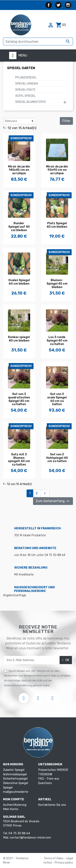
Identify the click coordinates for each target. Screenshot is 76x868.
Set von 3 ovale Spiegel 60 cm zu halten (57, 399)
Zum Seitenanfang (53, 501)
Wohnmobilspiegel (15, 774)
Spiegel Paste (25, 90)
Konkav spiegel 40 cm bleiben (19, 339)
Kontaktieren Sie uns (52, 805)
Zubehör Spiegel (14, 770)
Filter (66, 121)
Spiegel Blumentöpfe (31, 102)
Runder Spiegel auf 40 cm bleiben (19, 227)
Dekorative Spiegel (16, 783)
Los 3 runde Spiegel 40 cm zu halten (57, 341)
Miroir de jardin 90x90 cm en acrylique (57, 170)
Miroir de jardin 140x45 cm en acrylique (19, 170)
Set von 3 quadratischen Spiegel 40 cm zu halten (19, 399)
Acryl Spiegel (25, 96)
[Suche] (38, 41)
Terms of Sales (54, 858)
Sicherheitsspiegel (15, 779)
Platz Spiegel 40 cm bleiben (57, 225)
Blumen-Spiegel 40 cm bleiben (57, 284)
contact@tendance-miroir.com (30, 838)
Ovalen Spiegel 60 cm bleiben (19, 282)
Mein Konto (11, 809)
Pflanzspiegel (26, 78)
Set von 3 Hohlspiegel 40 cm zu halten (57, 458)
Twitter (58, 5)
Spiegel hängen (27, 84)
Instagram (68, 5)
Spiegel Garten (21, 68)
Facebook (49, 5)
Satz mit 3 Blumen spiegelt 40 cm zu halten (19, 460)
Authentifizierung (15, 805)
